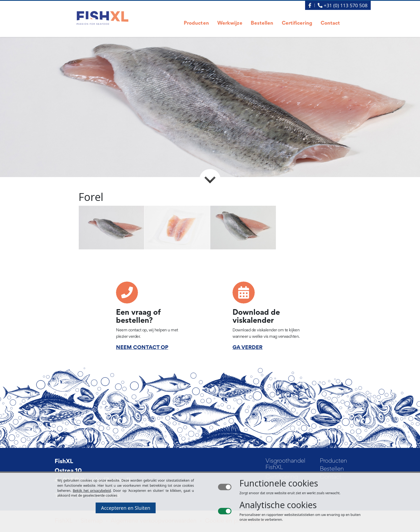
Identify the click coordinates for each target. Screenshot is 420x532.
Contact (330, 23)
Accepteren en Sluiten (126, 508)
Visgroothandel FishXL (285, 464)
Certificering (297, 23)
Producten (196, 23)
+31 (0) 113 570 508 (343, 5)
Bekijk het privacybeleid (92, 491)
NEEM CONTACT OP (142, 348)
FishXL (64, 462)
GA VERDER (247, 348)
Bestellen (262, 23)
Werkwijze (230, 23)
